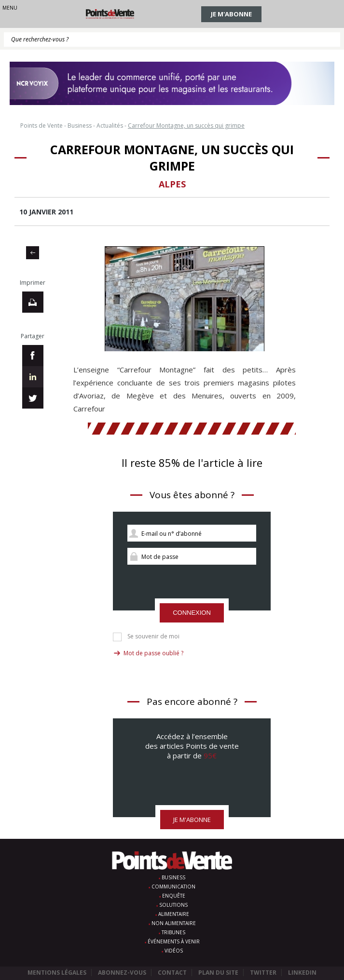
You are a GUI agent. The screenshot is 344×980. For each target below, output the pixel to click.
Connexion (192, 613)
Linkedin (302, 973)
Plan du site (218, 973)
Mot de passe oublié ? (153, 653)
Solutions (173, 905)
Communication (173, 887)
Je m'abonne (231, 14)
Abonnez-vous (122, 973)
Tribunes (173, 932)
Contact (172, 973)
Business (173, 877)
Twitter (263, 973)
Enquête (174, 896)
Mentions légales (57, 973)
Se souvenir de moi (153, 636)
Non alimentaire (174, 923)
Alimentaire (174, 914)
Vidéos (174, 951)
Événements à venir (174, 941)
